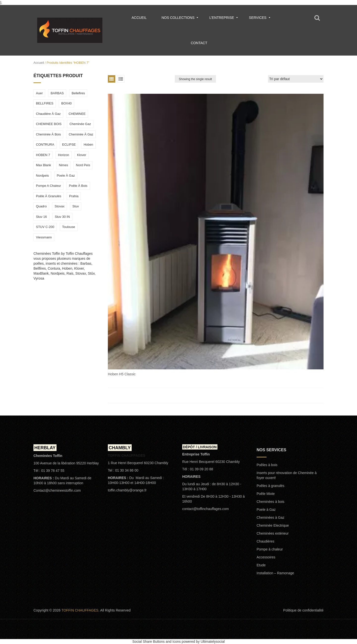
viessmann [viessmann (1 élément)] (44, 237)
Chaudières (266, 541)
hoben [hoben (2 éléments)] (88, 145)
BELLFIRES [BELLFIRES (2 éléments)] (45, 103)
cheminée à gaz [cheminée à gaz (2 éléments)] (81, 134)
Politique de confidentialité (303, 610)
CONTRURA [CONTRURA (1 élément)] (45, 145)
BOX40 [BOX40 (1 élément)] (66, 103)
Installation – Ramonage (275, 573)
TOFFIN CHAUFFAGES (80, 610)
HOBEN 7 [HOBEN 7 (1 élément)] (43, 155)
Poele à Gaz (266, 510)
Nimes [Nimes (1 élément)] (64, 165)
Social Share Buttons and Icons (157, 642)
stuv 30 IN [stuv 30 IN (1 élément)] (62, 217)
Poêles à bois (267, 465)
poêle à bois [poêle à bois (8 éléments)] (78, 186)
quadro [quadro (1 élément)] (41, 206)
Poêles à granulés (270, 486)
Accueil (39, 63)
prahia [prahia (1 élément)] (74, 196)
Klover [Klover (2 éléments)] (82, 155)
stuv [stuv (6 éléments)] (76, 206)
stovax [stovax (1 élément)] (59, 206)
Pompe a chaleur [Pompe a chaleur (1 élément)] (48, 186)
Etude (261, 565)
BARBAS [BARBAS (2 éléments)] (57, 93)
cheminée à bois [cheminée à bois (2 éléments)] (48, 134)
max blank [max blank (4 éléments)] (44, 165)
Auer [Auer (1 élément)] (39, 93)
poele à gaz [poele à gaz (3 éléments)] (66, 176)
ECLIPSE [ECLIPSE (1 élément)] (69, 145)
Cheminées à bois (270, 502)
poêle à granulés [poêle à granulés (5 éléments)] (49, 196)
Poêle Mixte (266, 494)
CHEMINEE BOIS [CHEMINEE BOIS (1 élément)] (49, 124)
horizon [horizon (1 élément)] (64, 155)
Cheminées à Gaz (270, 517)
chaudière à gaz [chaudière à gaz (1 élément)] (48, 114)
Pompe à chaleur (270, 549)
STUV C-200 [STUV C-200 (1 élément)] (45, 227)
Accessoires (266, 557)
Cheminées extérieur (273, 533)
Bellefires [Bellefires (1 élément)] (78, 93)
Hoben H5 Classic (122, 374)
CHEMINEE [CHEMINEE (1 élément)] (77, 114)
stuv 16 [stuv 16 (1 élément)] (41, 217)
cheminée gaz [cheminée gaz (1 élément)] (80, 124)
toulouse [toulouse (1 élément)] (69, 227)
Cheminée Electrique (273, 525)
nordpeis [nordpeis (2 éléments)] (42, 176)
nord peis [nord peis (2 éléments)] (83, 165)
